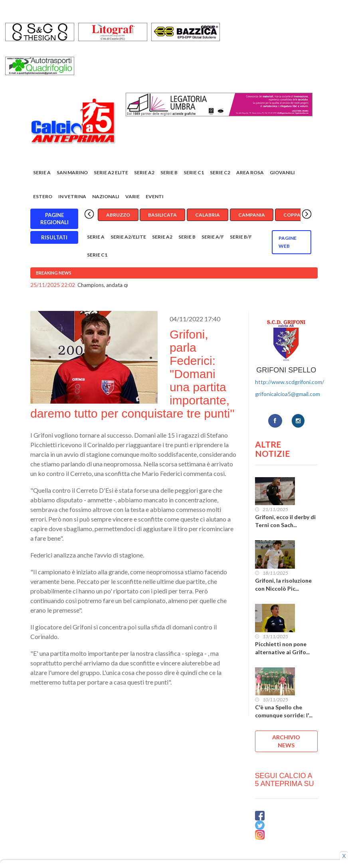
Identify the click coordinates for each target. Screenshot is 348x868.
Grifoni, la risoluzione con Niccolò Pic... (283, 584)
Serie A (42, 172)
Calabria (208, 215)
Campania (252, 215)
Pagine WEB (288, 242)
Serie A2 (144, 172)
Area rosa (250, 172)
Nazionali (106, 196)
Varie (132, 196)
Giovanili (282, 172)
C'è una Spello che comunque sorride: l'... (284, 711)
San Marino (72, 172)
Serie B (169, 172)
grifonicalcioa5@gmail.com (288, 394)
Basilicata (162, 215)
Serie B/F (241, 237)
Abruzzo (118, 215)
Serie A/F (213, 237)
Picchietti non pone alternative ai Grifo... (282, 648)
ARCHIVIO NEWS (286, 741)
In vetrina (72, 196)
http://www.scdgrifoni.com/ (290, 382)
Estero (43, 196)
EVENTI (155, 196)
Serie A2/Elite (128, 237)
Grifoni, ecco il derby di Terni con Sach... (285, 521)
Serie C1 (194, 172)
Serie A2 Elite (111, 172)
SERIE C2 (220, 172)
